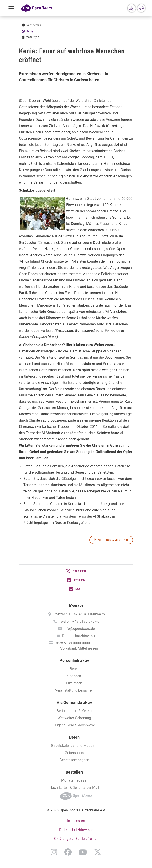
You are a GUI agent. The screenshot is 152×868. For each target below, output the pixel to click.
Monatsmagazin (74, 780)
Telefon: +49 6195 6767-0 (79, 621)
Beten (74, 669)
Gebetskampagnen (74, 760)
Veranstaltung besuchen (74, 690)
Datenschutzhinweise (79, 636)
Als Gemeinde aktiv (74, 702)
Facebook (68, 852)
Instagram (54, 852)
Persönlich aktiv (74, 660)
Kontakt (76, 606)
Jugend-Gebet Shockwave (74, 725)
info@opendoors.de (79, 629)
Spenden (74, 676)
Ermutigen (74, 683)
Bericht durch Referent (74, 711)
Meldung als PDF (113, 540)
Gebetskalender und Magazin (74, 746)
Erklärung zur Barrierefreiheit (76, 839)
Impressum (76, 821)
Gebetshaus (74, 753)
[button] (76, 571)
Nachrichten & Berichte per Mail (74, 788)
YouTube (83, 852)
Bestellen (74, 772)
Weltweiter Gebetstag (74, 718)
